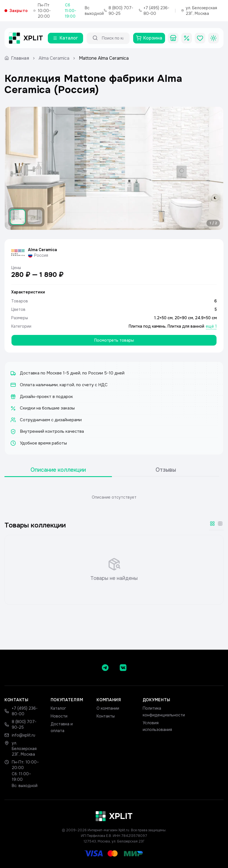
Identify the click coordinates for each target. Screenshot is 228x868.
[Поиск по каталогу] (113, 38)
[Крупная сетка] (212, 524)
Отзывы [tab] (166, 470)
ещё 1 (211, 326)
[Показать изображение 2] (35, 217)
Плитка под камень (147, 326)
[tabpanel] (114, 497)
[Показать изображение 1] (18, 217)
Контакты (106, 716)
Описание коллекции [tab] (58, 470)
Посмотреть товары (114, 340)
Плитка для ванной (186, 326)
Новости (59, 716)
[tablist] (112, 470)
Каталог (58, 708)
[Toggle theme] (213, 38)
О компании (108, 708)
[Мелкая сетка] (220, 524)
